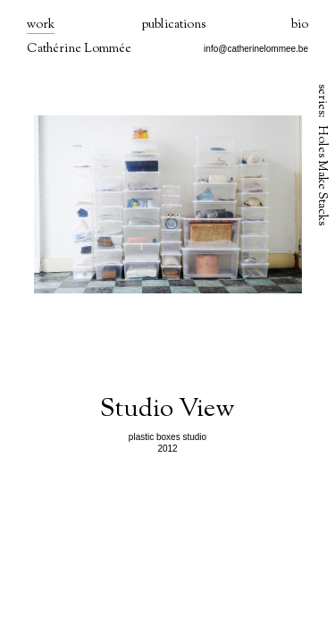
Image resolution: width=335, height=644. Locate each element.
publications (173, 25)
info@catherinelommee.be (256, 49)
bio (300, 25)
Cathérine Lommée (79, 49)
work (41, 25)
